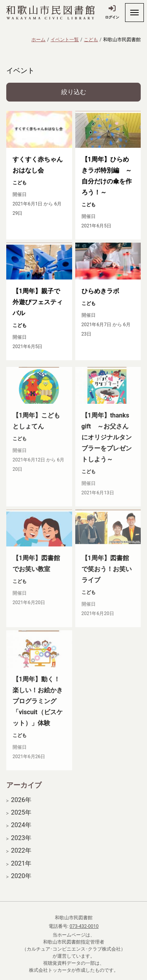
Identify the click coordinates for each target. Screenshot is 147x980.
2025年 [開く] (21, 818)
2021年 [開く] (21, 869)
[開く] (134, 13)
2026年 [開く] (21, 806)
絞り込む (74, 92)
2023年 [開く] (21, 844)
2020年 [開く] (21, 882)
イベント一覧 (65, 40)
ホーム (38, 40)
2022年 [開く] (21, 857)
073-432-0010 (84, 926)
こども (91, 40)
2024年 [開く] (21, 831)
